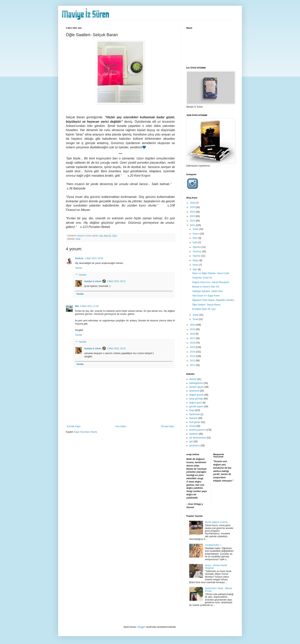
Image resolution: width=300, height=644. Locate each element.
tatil (191, 442)
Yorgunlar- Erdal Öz (202, 278)
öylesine (193, 418)
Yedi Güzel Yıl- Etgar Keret (206, 296)
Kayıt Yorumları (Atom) (86, 432)
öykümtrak (194, 414)
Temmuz (197, 251)
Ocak (196, 319)
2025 (193, 207)
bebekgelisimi (196, 383)
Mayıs (196, 260)
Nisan (196, 265)
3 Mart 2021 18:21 (116, 281)
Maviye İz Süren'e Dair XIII (206, 287)
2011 (193, 365)
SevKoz (79, 258)
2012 (193, 361)
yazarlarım (195, 446)
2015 (193, 347)
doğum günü (196, 403)
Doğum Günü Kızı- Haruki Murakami (211, 282)
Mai (77, 306)
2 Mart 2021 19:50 (94, 258)
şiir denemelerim (198, 438)
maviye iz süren (93, 281)
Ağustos (197, 247)
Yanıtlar (82, 275)
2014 (193, 352)
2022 (193, 221)
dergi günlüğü (196, 399)
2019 (193, 329)
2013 (193, 356)
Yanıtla (78, 268)
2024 (193, 212)
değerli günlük (196, 395)
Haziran (197, 256)
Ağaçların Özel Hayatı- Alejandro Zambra (213, 300)
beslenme (194, 391)
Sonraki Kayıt (74, 426)
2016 (193, 343)
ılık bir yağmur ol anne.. (217, 522)
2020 (193, 325)
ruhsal (192, 426)
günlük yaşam (196, 406)
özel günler (195, 422)
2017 (193, 338)
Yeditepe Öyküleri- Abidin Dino (208, 291)
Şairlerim (194, 434)
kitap (78, 239)
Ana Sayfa (121, 426)
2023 (193, 216)
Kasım (196, 234)
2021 (193, 225)
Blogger (141, 627)
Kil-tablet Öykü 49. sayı (204, 309)
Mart (195, 269)
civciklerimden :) (213, 545)
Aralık (196, 229)
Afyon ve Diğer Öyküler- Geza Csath (211, 273)
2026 (193, 203)
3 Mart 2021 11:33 (89, 306)
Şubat (196, 315)
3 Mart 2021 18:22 (116, 349)
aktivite (193, 379)
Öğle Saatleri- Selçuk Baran (206, 305)
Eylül (195, 242)
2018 (193, 334)
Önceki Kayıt (167, 426)
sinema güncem (197, 430)
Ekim (196, 238)
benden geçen (196, 387)
